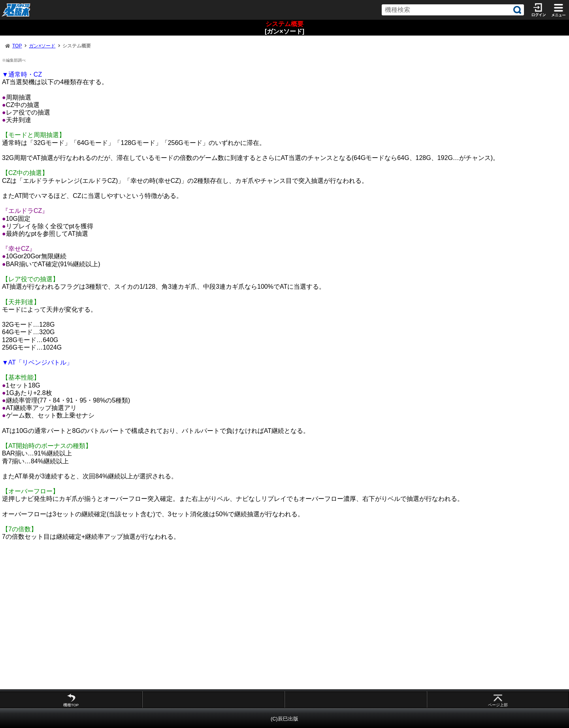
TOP (17, 46)
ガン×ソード (42, 46)
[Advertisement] (237, 619)
